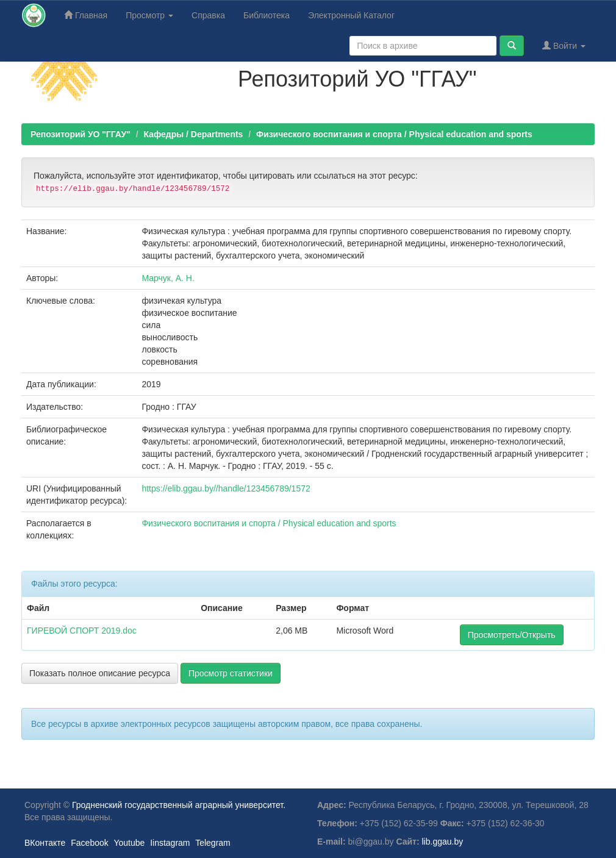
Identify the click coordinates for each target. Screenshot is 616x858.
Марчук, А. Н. (168, 278)
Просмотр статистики (231, 673)
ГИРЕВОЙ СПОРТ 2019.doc (82, 631)
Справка (208, 15)
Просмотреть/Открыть (512, 635)
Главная (86, 15)
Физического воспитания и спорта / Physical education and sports (394, 134)
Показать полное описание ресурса (100, 673)
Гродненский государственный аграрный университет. (179, 805)
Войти (564, 45)
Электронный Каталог (351, 15)
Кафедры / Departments (193, 134)
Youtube (129, 843)
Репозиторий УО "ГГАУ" (81, 134)
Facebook (89, 843)
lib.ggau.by (443, 842)
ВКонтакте (45, 843)
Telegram (213, 843)
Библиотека (267, 15)
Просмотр (149, 15)
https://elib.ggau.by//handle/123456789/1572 (226, 488)
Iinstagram (170, 843)
